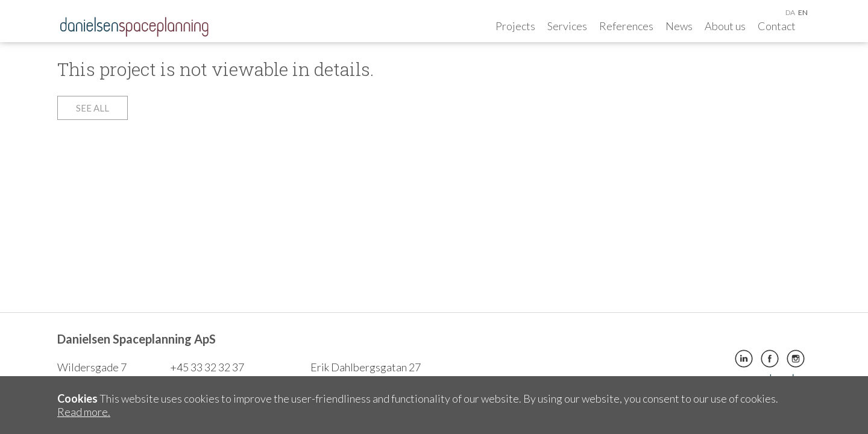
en (803, 12)
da (790, 12)
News (679, 26)
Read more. (84, 412)
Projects (515, 26)
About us (725, 26)
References (626, 26)
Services (567, 26)
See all (93, 108)
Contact (777, 26)
